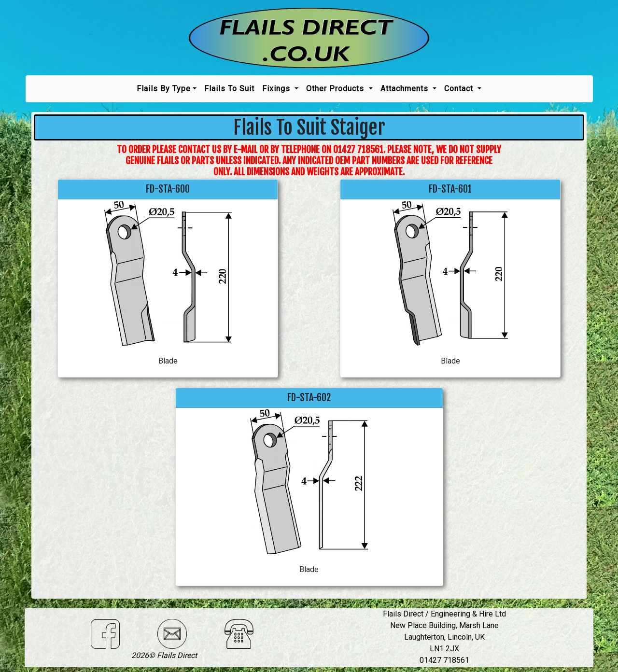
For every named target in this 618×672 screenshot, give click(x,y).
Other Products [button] (336, 89)
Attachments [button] (406, 89)
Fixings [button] (277, 89)
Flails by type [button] (164, 89)
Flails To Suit (229, 89)
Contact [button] (460, 89)
